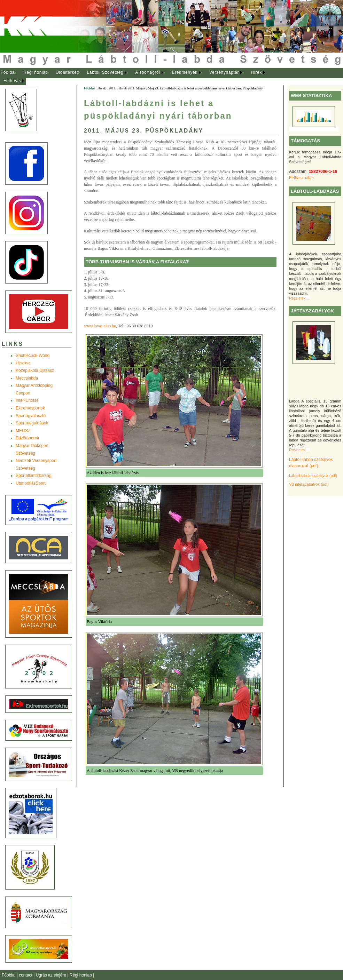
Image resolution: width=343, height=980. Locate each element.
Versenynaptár (224, 72)
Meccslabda (27, 378)
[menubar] (139, 77)
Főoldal (8, 72)
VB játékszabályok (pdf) (309, 484)
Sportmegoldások (32, 423)
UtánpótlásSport (31, 483)
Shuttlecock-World (33, 356)
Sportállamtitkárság (34, 476)
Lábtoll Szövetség (105, 72)
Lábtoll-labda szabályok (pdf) (313, 476)
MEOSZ (23, 431)
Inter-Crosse (27, 400)
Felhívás (12, 81)
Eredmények (185, 72)
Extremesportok (30, 408)
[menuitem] (8, 73)
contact (26, 975)
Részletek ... (299, 298)
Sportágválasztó (31, 416)
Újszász (23, 363)
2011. (112, 88)
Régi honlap (36, 72)
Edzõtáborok (27, 438)
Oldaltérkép (68, 72)
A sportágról (147, 72)
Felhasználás (301, 178)
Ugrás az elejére (52, 975)
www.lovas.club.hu (100, 326)
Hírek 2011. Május (132, 88)
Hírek (256, 72)
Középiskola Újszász (35, 371)
